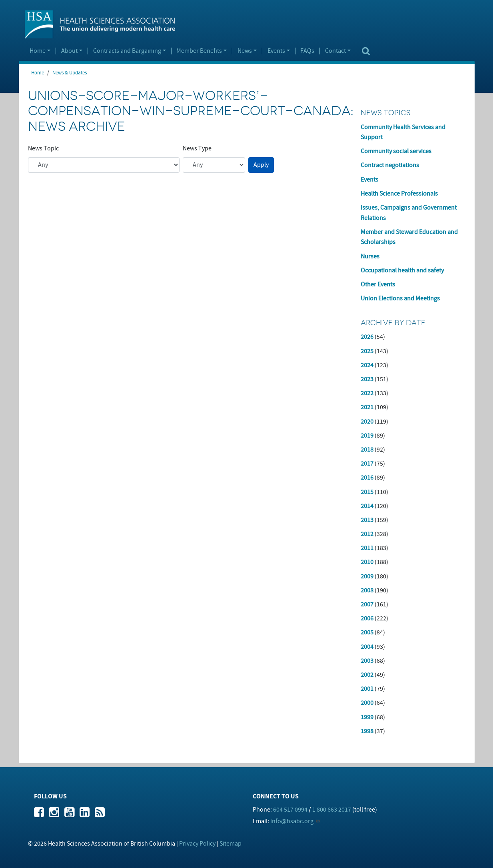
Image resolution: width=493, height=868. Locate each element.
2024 (367, 365)
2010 (367, 562)
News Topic (43, 148)
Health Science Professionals (399, 194)
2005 (367, 632)
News (245, 51)
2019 (367, 436)
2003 (367, 661)
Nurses (370, 256)
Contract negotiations (390, 165)
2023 (367, 379)
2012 (367, 534)
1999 (367, 717)
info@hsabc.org (292, 821)
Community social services (396, 151)
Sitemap (231, 844)
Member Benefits (199, 51)
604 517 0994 (290, 810)
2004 (367, 647)
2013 (367, 520)
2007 (367, 604)
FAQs (307, 51)
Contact (335, 51)
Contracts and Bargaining (127, 51)
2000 (367, 703)
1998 (367, 731)
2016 (367, 478)
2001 (367, 689)
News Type (197, 148)
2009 (367, 576)
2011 (367, 548)
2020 (367, 422)
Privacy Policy (197, 844)
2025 (367, 351)
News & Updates (70, 73)
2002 (367, 675)
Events (276, 51)
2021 (367, 407)
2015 (367, 492)
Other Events (378, 284)
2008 (367, 590)
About (69, 51)
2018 (367, 450)
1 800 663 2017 (332, 810)
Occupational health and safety (402, 270)
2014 (367, 506)
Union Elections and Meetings (400, 298)
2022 (367, 393)
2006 (367, 618)
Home (38, 51)
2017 (367, 464)
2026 (367, 337)
